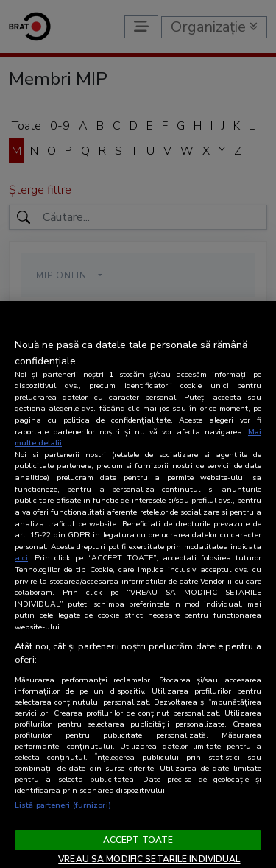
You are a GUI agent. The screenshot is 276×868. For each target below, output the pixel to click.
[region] (138, 585)
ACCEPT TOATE (138, 840)
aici (21, 558)
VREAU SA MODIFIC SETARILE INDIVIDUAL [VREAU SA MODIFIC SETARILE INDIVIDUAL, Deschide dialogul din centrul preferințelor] (149, 859)
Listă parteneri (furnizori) (63, 805)
